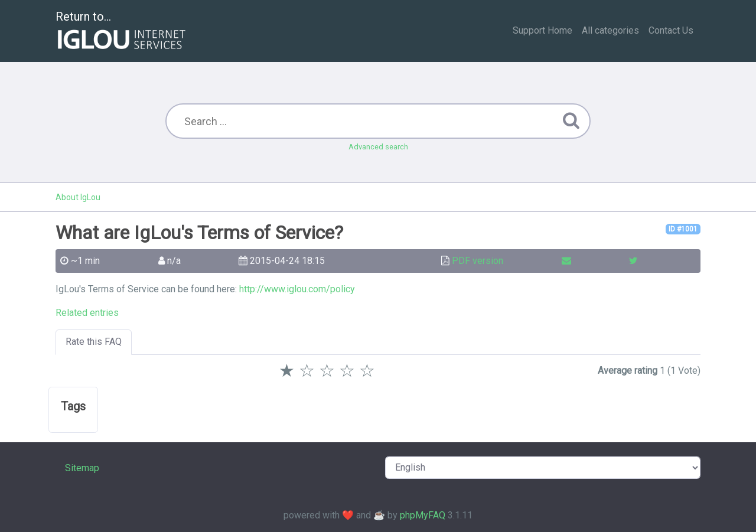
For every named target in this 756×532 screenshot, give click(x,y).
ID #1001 (683, 229)
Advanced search (378, 147)
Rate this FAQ (94, 342)
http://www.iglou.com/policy (297, 289)
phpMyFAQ (423, 515)
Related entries (87, 313)
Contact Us (671, 30)
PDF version (478, 261)
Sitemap (82, 468)
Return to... (122, 32)
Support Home (542, 30)
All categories (610, 30)
